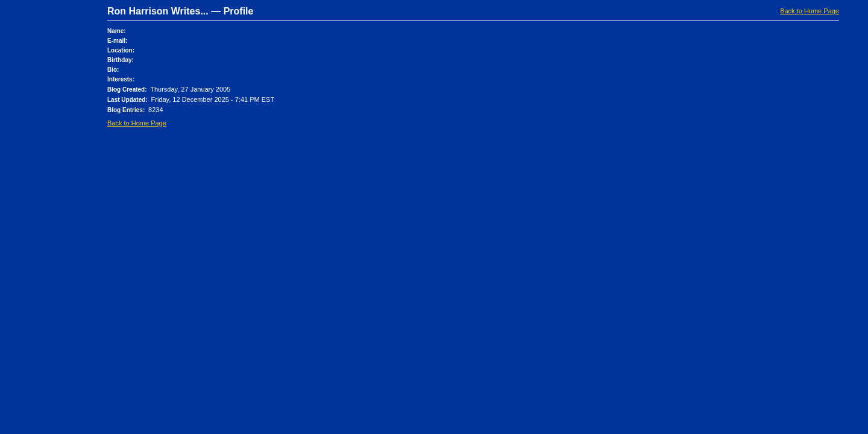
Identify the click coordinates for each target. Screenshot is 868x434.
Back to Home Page (810, 11)
